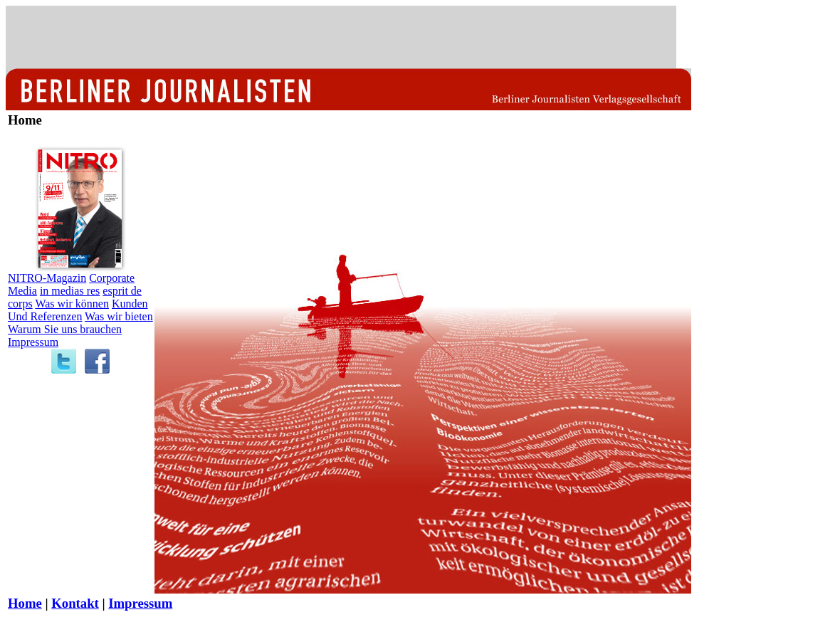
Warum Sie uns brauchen (65, 329)
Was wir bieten (119, 316)
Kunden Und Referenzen (78, 310)
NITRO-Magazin (47, 278)
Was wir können (72, 304)
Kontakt (75, 603)
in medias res (70, 291)
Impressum (33, 342)
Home (25, 603)
